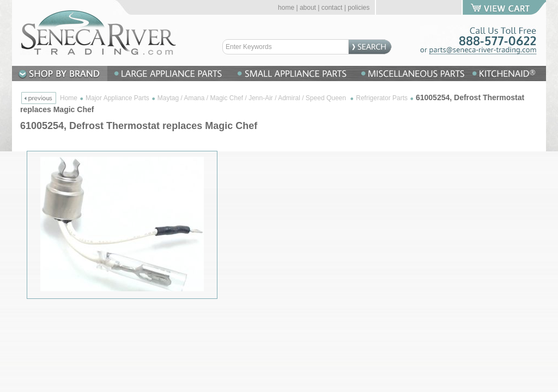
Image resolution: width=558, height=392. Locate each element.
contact (332, 8)
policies (359, 8)
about (308, 8)
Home (69, 98)
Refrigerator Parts (382, 98)
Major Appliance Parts (117, 98)
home (286, 8)
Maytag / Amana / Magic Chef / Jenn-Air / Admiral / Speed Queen (253, 98)
